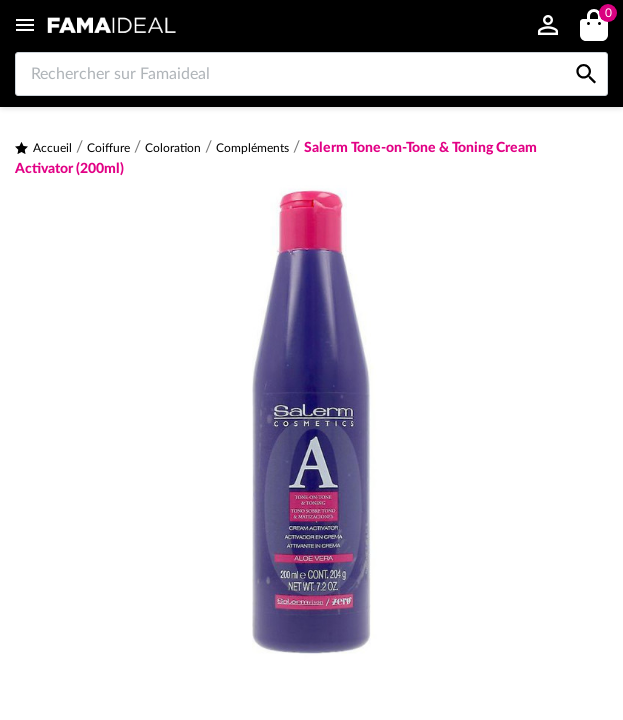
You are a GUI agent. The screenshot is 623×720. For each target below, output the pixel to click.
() (604, 15)
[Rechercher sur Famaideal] (311, 74)
